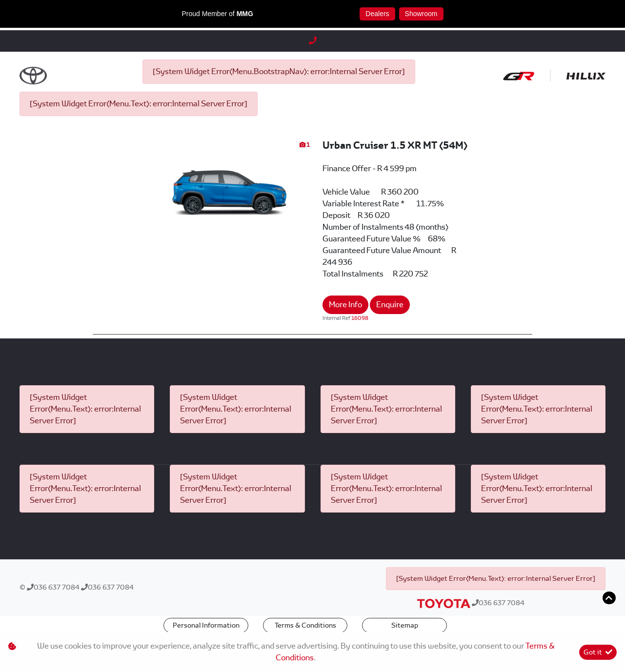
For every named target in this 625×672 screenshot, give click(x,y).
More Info (345, 305)
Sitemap (405, 625)
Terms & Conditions (305, 625)
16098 (360, 318)
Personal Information (206, 625)
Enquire (390, 305)
